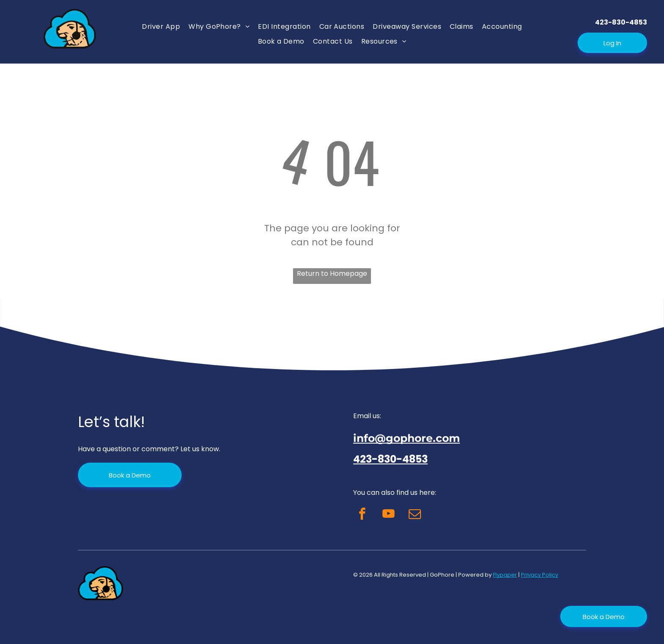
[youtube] (389, 515)
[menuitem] (161, 26)
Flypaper (505, 575)
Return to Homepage (332, 273)
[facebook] (362, 515)
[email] (415, 515)
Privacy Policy (539, 575)
